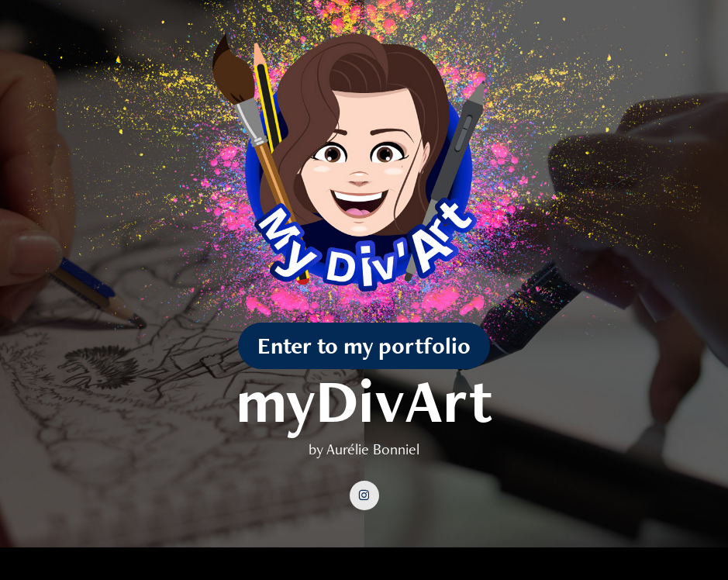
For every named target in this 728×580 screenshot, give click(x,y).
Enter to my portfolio (364, 345)
